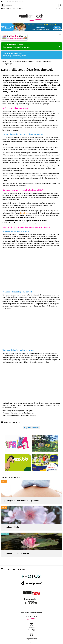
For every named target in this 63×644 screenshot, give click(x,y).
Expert (3, 9)
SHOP (21, 2)
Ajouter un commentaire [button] (31, 428)
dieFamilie (15, 2)
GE (5, 2)
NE (8, 2)
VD (2, 2)
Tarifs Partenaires (17, 9)
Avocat (9, 9)
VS (10, 2)
